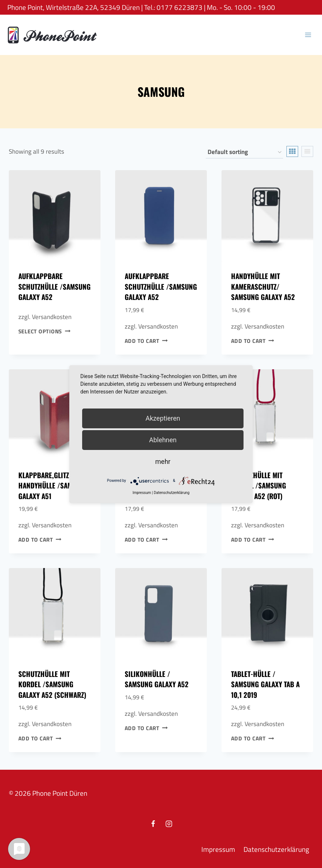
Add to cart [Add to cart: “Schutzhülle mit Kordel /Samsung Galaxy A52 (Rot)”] (253, 540)
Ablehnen (163, 440)
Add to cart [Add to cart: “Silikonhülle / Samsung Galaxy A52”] (146, 728)
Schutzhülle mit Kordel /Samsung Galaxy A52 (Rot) (259, 485)
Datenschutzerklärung (276, 849)
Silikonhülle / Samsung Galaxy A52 (157, 679)
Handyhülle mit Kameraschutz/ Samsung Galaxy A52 (263, 286)
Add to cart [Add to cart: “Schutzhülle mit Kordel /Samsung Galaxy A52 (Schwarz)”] (40, 738)
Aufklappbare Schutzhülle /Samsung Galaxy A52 (54, 286)
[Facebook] (153, 824)
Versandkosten (52, 317)
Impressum (218, 849)
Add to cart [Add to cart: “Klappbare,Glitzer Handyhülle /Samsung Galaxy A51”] (40, 540)
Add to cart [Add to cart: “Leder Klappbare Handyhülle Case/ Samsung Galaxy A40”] (146, 540)
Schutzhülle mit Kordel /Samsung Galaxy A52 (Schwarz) (52, 684)
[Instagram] (169, 824)
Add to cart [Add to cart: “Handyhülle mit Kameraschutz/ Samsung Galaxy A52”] (253, 340)
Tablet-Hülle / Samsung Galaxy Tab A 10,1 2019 (265, 684)
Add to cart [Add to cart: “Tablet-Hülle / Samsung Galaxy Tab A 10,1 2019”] (253, 738)
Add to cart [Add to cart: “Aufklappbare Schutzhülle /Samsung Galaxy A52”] (146, 340)
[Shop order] (244, 152)
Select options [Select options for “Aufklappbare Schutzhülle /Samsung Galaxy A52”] (44, 331)
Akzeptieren (163, 418)
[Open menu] (308, 35)
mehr (163, 462)
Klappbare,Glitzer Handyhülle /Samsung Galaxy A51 (53, 485)
